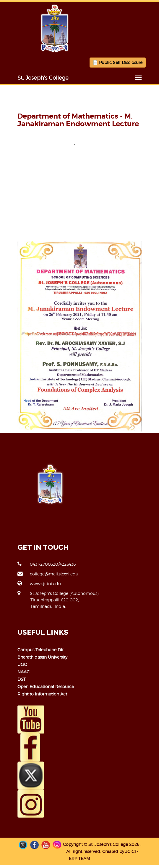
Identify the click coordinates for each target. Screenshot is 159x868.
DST (22, 679)
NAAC (23, 672)
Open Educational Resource (46, 686)
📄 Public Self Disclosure (118, 62)
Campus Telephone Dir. (41, 650)
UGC (22, 664)
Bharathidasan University (42, 657)
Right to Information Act (42, 694)
